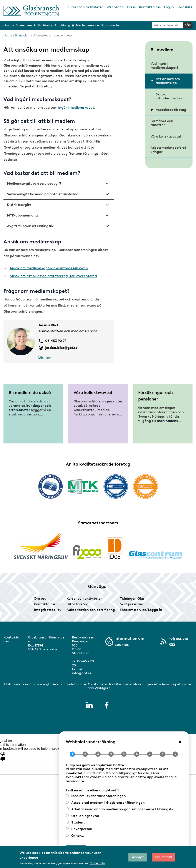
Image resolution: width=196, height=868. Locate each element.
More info (97, 863)
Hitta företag (77, 604)
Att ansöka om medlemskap (168, 81)
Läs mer (45, 357)
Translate (185, 7)
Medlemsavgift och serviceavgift (59, 185)
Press (131, 7)
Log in (169, 7)
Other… (78, 836)
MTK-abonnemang (59, 217)
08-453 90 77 (56, 341)
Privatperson (82, 829)
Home (8, 35)
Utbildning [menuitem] (63, 25)
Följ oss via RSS (178, 642)
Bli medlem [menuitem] (24, 25)
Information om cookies (129, 642)
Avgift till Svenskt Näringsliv (59, 228)
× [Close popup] (180, 742)
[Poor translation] (3, 756)
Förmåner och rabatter (162, 123)
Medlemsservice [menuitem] (87, 25)
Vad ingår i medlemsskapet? (164, 65)
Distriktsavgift (59, 206)
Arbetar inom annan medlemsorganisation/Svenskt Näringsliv (122, 809)
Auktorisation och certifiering (91, 610)
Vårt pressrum (132, 604)
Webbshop (115, 7)
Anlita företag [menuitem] (44, 25)
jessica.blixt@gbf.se (61, 348)
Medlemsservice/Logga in (141, 610)
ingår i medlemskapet (76, 107)
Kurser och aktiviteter (85, 7)
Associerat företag (171, 110)
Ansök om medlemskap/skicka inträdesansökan (49, 268)
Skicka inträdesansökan (170, 96)
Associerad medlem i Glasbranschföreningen (108, 803)
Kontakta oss (150, 7)
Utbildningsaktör (85, 816)
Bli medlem (23, 35)
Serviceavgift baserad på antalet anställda (59, 196)
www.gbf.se (46, 684)
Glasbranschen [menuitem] (111, 25)
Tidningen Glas (132, 598)
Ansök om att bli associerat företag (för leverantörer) (53, 276)
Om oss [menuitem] (9, 25)
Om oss (40, 598)
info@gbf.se (82, 673)
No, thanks (163, 857)
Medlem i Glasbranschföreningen (99, 796)
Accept (138, 857)
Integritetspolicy (48, 610)
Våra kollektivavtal (166, 136)
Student (78, 822)
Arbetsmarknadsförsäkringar (169, 150)
